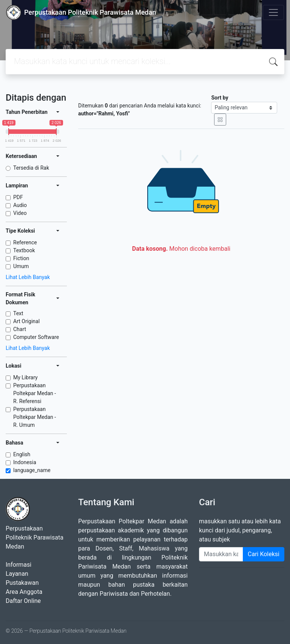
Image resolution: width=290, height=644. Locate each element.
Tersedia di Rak (31, 168)
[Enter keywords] (221, 554)
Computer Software (36, 337)
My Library (25, 377)
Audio (20, 205)
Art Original (26, 321)
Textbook (24, 250)
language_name (32, 470)
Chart (20, 329)
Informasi (19, 565)
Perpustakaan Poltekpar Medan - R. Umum (35, 417)
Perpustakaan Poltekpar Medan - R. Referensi (35, 393)
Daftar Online (23, 601)
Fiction (21, 258)
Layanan (17, 574)
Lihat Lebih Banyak (28, 277)
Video (20, 213)
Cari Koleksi (264, 554)
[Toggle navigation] (273, 12)
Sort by (220, 98)
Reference (25, 242)
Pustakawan (22, 583)
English (22, 454)
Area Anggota (24, 592)
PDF (18, 197)
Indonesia (25, 462)
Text (18, 313)
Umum (21, 266)
